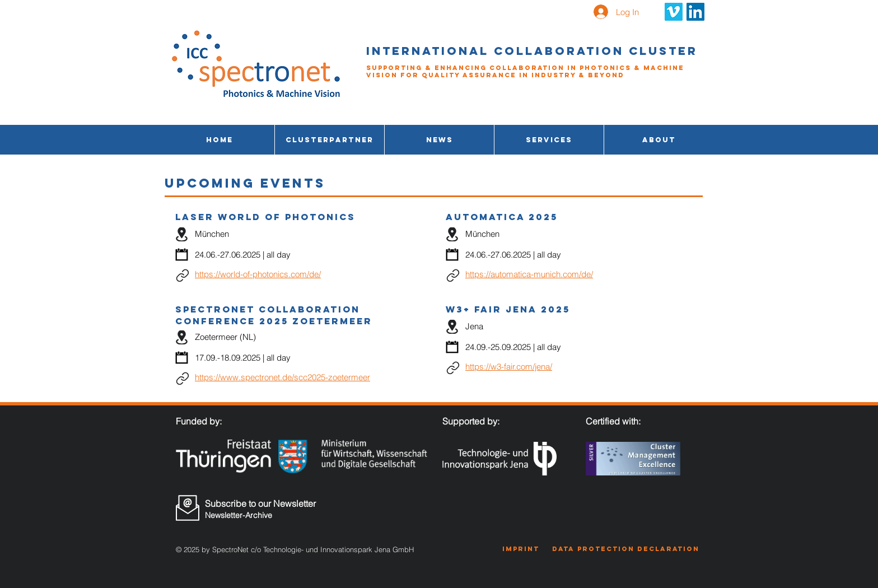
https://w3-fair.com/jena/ (509, 367)
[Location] (182, 234)
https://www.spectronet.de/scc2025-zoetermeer (282, 377)
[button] (549, 140)
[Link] (182, 276)
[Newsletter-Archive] (263, 515)
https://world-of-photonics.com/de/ (258, 274)
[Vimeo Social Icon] (674, 12)
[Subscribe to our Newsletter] (264, 503)
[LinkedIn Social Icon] (695, 12)
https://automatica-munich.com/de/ (529, 274)
